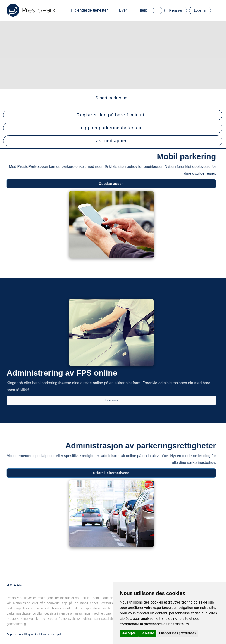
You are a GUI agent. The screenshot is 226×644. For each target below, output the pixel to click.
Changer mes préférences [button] (178, 633)
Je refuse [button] (147, 633)
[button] (113, 115)
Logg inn (200, 10)
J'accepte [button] (129, 633)
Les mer (112, 400)
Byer (123, 10)
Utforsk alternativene (111, 473)
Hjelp (143, 10)
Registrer (176, 10)
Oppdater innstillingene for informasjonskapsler (35, 635)
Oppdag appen (111, 184)
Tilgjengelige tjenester (89, 10)
